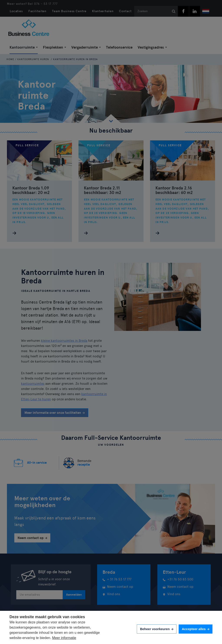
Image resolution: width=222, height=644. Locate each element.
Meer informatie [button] (64, 638)
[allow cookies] (196, 629)
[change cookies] (157, 629)
